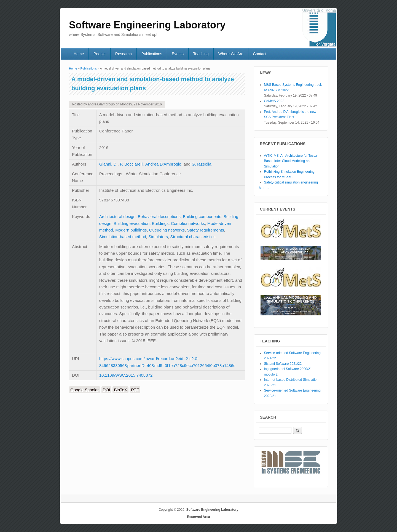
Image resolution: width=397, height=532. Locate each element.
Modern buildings (131, 230)
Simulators (158, 237)
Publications (152, 54)
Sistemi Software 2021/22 (283, 364)
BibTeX (120, 390)
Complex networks (188, 223)
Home (79, 54)
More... (264, 188)
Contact (260, 54)
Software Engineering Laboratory (212, 510)
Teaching (201, 54)
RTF (135, 390)
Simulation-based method (123, 237)
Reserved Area (198, 517)
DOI (107, 390)
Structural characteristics (193, 237)
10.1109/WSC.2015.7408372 (126, 375)
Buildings (160, 223)
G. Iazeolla (202, 164)
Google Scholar (85, 390)
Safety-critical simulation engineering (291, 182)
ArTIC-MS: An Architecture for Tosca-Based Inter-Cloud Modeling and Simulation (291, 161)
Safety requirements (205, 230)
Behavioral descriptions (159, 216)
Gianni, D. (108, 164)
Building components (202, 216)
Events (178, 54)
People (100, 54)
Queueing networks (167, 230)
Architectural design (117, 216)
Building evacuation (132, 223)
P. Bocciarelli (132, 164)
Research (124, 54)
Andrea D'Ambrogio (163, 164)
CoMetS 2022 (274, 101)
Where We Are (231, 54)
